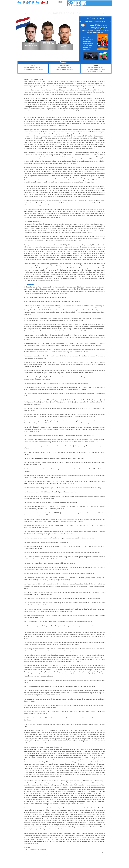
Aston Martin (70, 70)
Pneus (72, 866)
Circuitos (84, 866)
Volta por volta (87, 47)
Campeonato (87, 49)
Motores (66, 866)
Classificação (87, 41)
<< (25, 13)
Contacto (108, 866)
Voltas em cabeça (88, 43)
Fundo (102, 866)
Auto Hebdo (28, 850)
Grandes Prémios (42, 866)
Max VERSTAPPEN (37, 68)
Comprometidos (88, 35)
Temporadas (32, 866)
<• (80, 22)
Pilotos (51, 866)
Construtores (58, 866)
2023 (78, 13)
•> (110, 22)
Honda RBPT (100, 68)
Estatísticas (23, 866)
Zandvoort (98, 24)
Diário (90, 866)
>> (104, 13)
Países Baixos (63, 13)
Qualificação (87, 37)
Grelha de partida (88, 39)
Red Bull (69, 68)
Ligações (96, 866)
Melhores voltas (88, 45)
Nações (77, 866)
